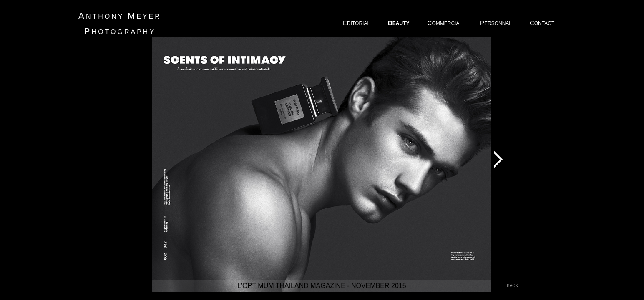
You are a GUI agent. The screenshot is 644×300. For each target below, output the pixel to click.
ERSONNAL (497, 23)
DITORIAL (357, 23)
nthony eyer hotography (120, 23)
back (512, 286)
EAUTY (399, 23)
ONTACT (543, 23)
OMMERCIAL (445, 23)
